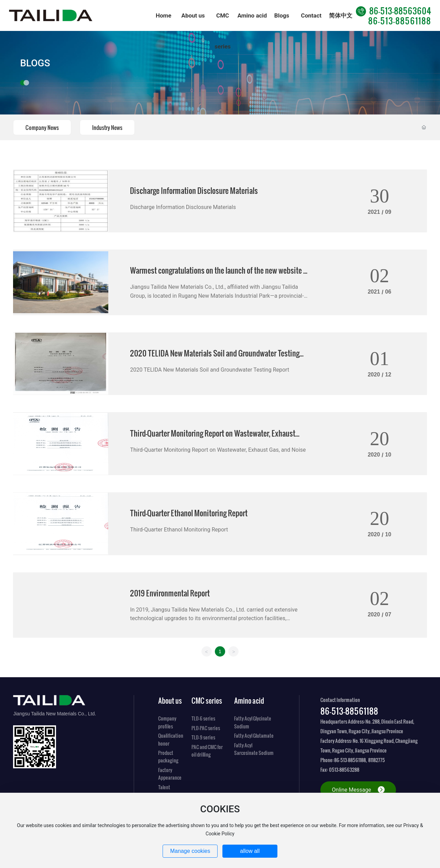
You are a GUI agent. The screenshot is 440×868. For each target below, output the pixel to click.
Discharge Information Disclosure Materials (194, 190)
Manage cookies (190, 851)
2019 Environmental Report (170, 593)
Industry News (107, 127)
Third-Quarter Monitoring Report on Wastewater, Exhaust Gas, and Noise (218, 450)
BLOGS (35, 63)
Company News (42, 127)
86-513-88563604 (393, 10)
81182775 (377, 760)
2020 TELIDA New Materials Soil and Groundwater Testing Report (210, 370)
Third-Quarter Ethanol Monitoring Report (189, 513)
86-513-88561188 (400, 20)
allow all (250, 851)
